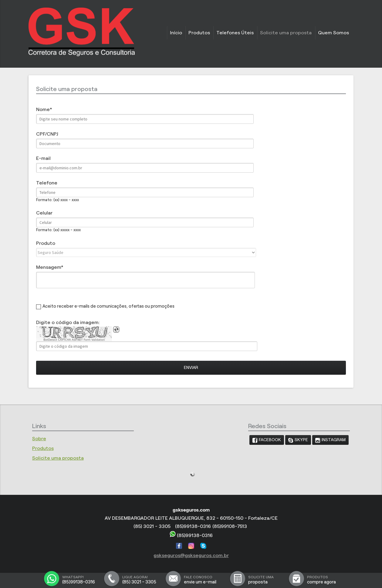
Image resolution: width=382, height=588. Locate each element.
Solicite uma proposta (286, 33)
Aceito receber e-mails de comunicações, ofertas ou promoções (108, 306)
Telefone (47, 183)
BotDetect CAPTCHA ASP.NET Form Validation (74, 340)
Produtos (199, 33)
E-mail (43, 158)
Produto (46, 243)
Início (176, 33)
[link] (267, 440)
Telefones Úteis (235, 33)
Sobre (39, 439)
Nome (43, 109)
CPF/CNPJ (47, 134)
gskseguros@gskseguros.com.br (191, 555)
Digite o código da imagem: (68, 322)
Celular (44, 213)
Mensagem (49, 267)
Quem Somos (333, 33)
